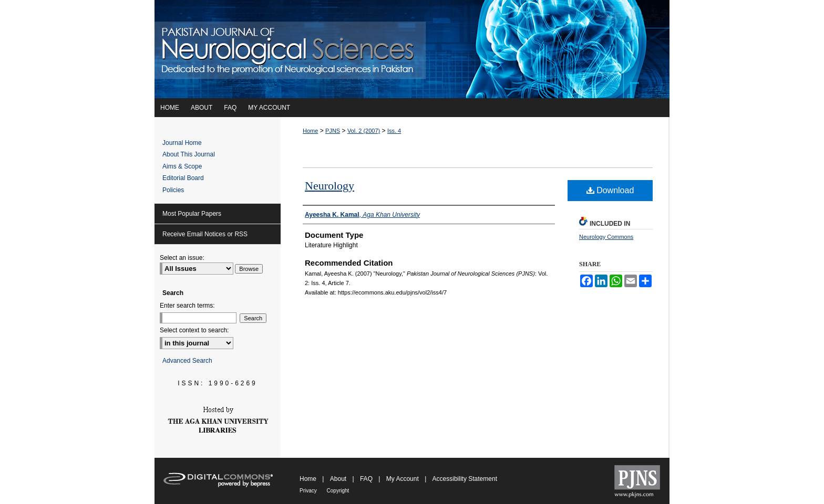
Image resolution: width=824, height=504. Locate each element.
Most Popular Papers (192, 214)
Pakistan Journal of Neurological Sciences (637, 481)
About (339, 479)
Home (310, 131)
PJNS (333, 131)
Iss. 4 (394, 131)
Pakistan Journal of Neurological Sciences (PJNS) (412, 49)
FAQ (367, 479)
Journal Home (182, 143)
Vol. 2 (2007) (364, 131)
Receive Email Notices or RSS (205, 234)
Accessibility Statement (465, 479)
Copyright (338, 491)
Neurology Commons (606, 237)
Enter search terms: (187, 306)
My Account (403, 479)
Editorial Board (183, 178)
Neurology (329, 186)
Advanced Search (187, 361)
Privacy (309, 491)
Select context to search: (194, 330)
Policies (173, 190)
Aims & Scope (182, 166)
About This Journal (189, 154)
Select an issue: (182, 258)
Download (610, 190)
